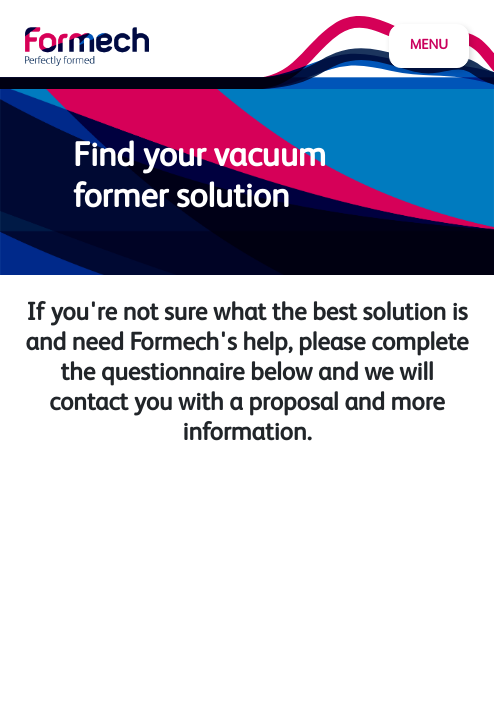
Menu (429, 46)
